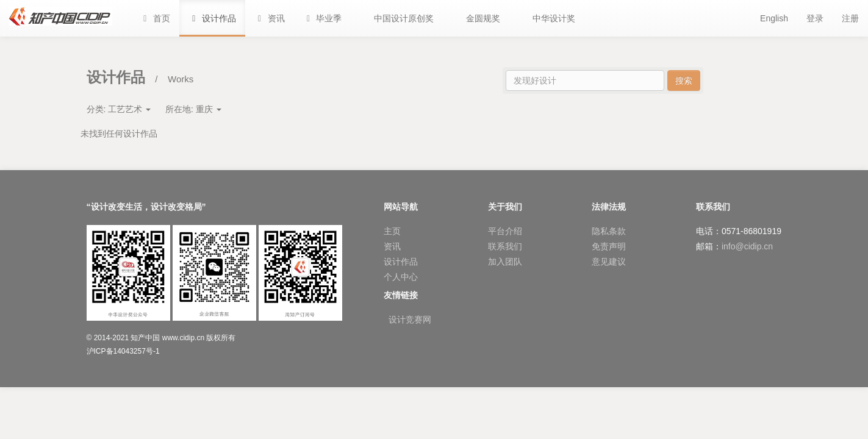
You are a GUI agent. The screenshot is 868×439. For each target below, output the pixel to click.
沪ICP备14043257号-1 (123, 351)
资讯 (392, 246)
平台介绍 (505, 231)
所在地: (193, 109)
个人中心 (401, 277)
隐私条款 (609, 231)
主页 (392, 231)
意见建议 (609, 262)
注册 (850, 18)
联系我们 (505, 246)
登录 (815, 18)
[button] (323, 18)
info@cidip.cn (747, 246)
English (774, 18)
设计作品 (401, 262)
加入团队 (505, 262)
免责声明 (609, 246)
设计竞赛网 (410, 319)
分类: (119, 109)
